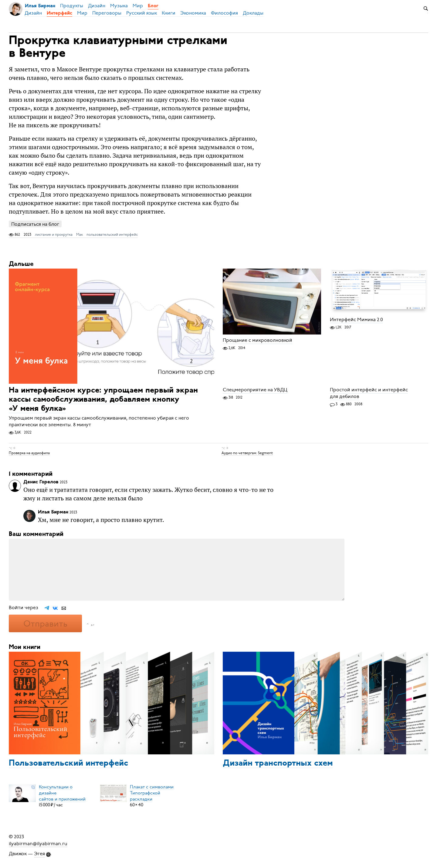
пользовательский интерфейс (112, 235)
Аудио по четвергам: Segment (247, 453)
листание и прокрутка (54, 235)
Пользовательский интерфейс (68, 763)
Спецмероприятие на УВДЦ (255, 390)
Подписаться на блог (35, 224)
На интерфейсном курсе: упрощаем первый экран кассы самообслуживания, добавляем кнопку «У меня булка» (103, 400)
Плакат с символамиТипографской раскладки (152, 793)
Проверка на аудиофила (29, 453)
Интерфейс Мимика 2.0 (356, 320)
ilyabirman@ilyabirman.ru (38, 843)
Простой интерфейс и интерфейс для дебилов (369, 393)
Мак (80, 235)
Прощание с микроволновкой (257, 340)
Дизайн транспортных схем (278, 763)
